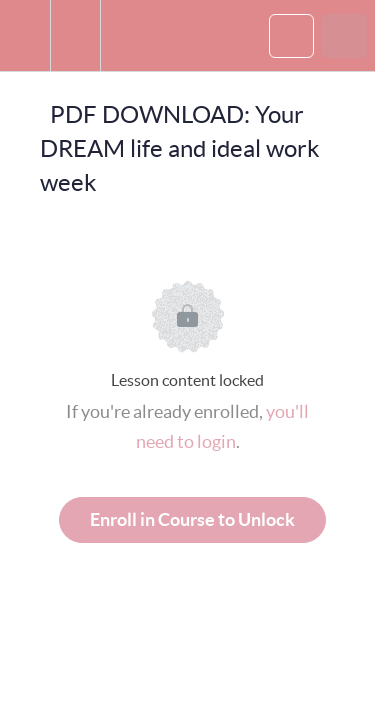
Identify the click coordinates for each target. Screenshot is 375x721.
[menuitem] (75, 35)
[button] (25, 35)
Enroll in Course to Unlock (192, 519)
